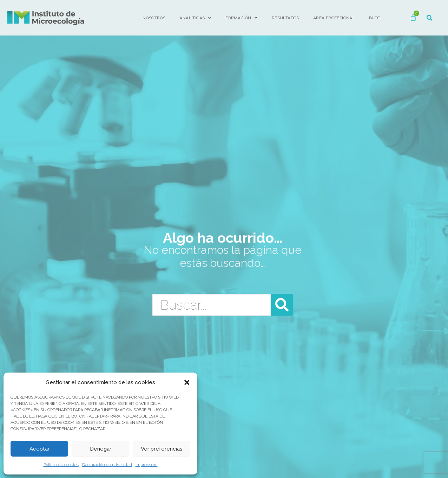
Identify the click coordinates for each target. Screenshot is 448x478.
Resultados (285, 18)
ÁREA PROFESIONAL (334, 18)
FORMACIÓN (242, 18)
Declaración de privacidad (107, 465)
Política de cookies (61, 465)
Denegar (101, 449)
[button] (187, 382)
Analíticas (195, 18)
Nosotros (154, 18)
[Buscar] (282, 305)
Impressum (147, 465)
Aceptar (39, 449)
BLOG (375, 18)
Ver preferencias (162, 449)
